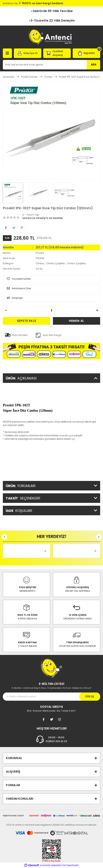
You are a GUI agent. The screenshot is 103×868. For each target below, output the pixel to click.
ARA (94, 64)
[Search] (51, 65)
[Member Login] (28, 53)
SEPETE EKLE (27, 321)
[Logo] (51, 37)
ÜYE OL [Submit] (90, 696)
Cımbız (40, 263)
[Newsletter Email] (51, 697)
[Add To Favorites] (51, 279)
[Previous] (4, 537)
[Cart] (86, 53)
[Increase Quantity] (97, 310)
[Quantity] (51, 310)
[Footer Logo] (51, 668)
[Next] (99, 537)
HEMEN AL (77, 321)
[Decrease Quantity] (6, 310)
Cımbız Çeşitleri (55, 263)
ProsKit (40, 253)
